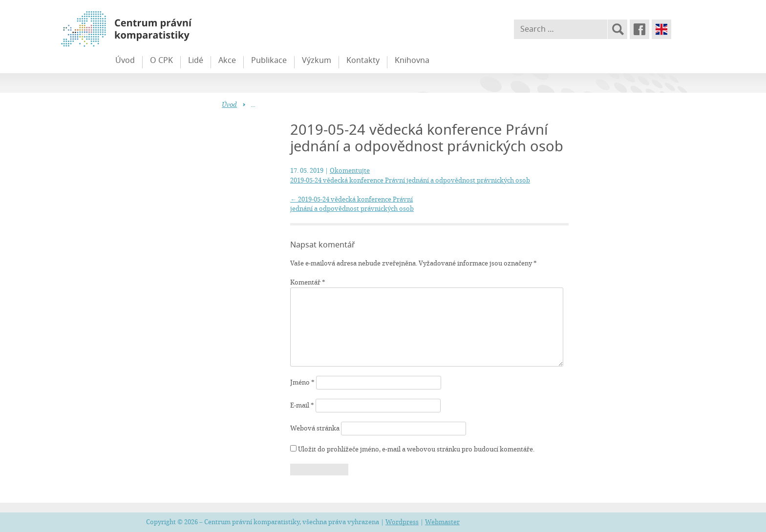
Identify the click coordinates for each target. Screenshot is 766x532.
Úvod (125, 60)
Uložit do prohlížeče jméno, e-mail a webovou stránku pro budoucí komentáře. (416, 449)
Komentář (308, 282)
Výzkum (317, 60)
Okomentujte (350, 170)
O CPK (161, 60)
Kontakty (363, 60)
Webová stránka (315, 428)
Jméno (302, 382)
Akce (227, 60)
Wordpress (402, 522)
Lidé (196, 60)
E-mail (302, 405)
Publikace (269, 60)
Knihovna (412, 60)
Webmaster (442, 522)
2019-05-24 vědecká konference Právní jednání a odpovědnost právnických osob (410, 180)
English (661, 29)
